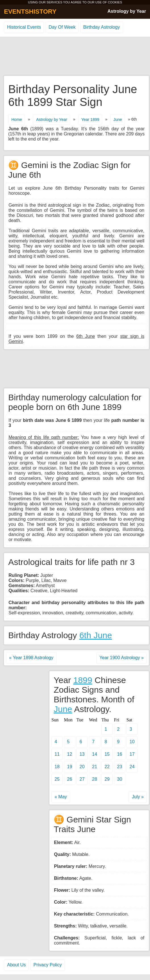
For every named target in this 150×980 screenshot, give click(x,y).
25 (57, 779)
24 (132, 767)
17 (132, 754)
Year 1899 (90, 120)
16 (120, 754)
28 (95, 779)
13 (82, 754)
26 (70, 779)
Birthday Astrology (102, 27)
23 (120, 767)
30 (120, 779)
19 (70, 767)
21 (95, 767)
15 (107, 754)
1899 (83, 680)
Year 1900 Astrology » (122, 658)
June (118, 120)
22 (107, 767)
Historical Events (24, 27)
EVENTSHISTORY (30, 11)
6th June (96, 635)
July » (138, 797)
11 (57, 754)
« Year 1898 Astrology (31, 658)
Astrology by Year (127, 11)
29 (107, 779)
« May (61, 797)
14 (95, 754)
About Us (16, 965)
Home (17, 120)
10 (132, 742)
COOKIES (115, 2)
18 (57, 767)
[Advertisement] (75, 56)
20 (82, 767)
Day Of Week (62, 27)
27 (82, 779)
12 (70, 754)
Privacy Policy (48, 965)
